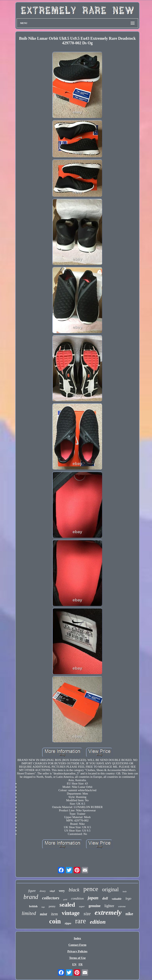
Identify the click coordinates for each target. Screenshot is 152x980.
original (110, 889)
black (74, 890)
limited (29, 913)
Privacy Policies (77, 951)
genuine (95, 906)
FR (81, 964)
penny (52, 906)
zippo (68, 923)
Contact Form (77, 945)
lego (128, 898)
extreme (122, 906)
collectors (51, 898)
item (54, 914)
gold (65, 899)
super (82, 906)
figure (32, 891)
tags (43, 907)
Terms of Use (77, 958)
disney (43, 891)
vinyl (52, 891)
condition (77, 898)
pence (91, 889)
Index (77, 938)
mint (44, 914)
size (87, 914)
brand (31, 897)
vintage (71, 913)
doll (105, 898)
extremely (108, 912)
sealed (67, 905)
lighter (109, 906)
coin (55, 921)
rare (81, 921)
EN (74, 964)
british (33, 906)
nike (129, 914)
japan (93, 898)
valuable (117, 899)
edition (98, 922)
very (62, 891)
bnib (125, 891)
